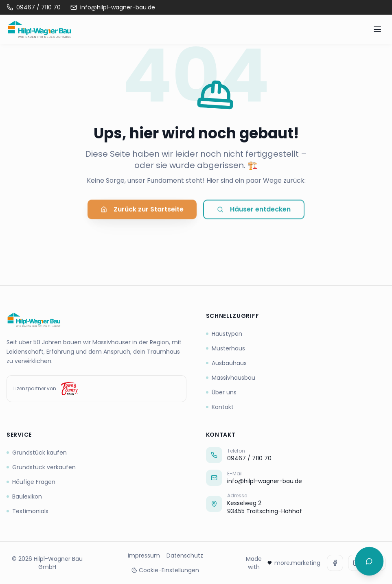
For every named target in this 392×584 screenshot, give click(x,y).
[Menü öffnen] (377, 29)
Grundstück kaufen (37, 453)
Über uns (221, 392)
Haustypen (224, 334)
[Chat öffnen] (369, 561)
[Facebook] (335, 563)
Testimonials (27, 511)
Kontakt (220, 407)
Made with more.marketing (283, 563)
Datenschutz (185, 556)
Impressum (144, 556)
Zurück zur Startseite (142, 211)
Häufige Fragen (31, 482)
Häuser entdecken (254, 211)
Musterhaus (226, 348)
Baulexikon (24, 497)
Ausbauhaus (226, 363)
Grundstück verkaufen (41, 467)
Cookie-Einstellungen (165, 570)
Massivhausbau (231, 378)
